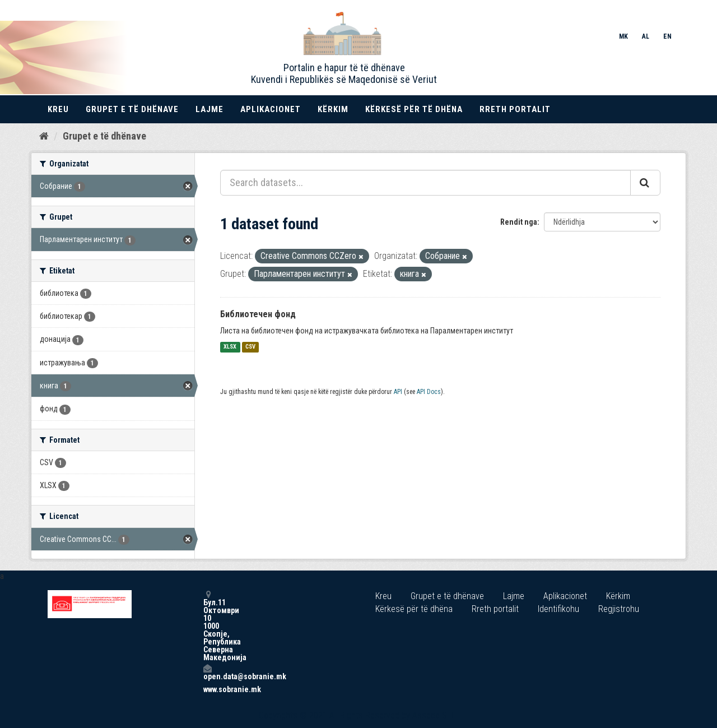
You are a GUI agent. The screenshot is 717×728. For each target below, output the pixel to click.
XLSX (230, 347)
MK (623, 36)
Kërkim (333, 109)
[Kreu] (44, 136)
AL (646, 36)
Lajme (209, 109)
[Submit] (645, 183)
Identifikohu (558, 609)
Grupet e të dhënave (132, 109)
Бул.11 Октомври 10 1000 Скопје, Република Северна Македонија (207, 626)
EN (667, 36)
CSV (250, 347)
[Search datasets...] (425, 183)
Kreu (58, 109)
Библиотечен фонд (258, 314)
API (398, 392)
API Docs (429, 392)
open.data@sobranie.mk (207, 672)
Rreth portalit (515, 109)
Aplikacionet (271, 109)
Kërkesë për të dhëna (414, 109)
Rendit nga (519, 222)
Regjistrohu (619, 609)
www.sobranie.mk (207, 689)
